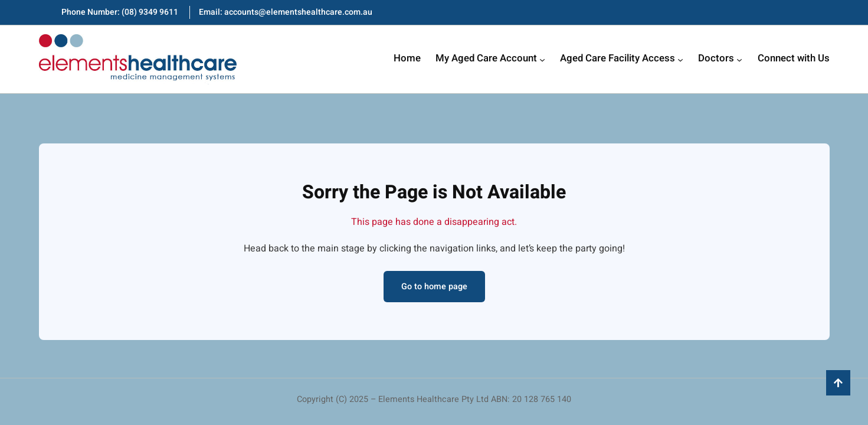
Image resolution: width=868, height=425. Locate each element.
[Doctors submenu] (739, 60)
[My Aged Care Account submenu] (542, 60)
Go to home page (434, 287)
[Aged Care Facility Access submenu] (680, 60)
